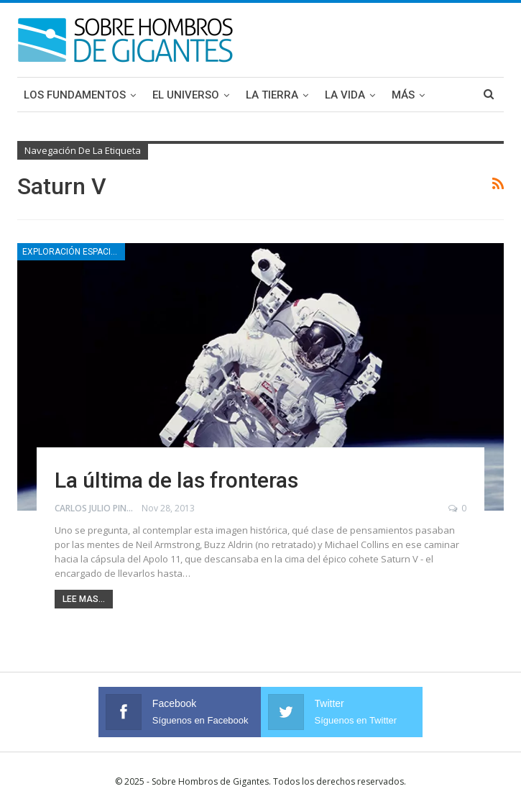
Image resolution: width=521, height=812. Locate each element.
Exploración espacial (72, 252)
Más (403, 95)
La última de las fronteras (176, 480)
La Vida (345, 95)
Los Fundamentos (75, 95)
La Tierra (272, 95)
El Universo (186, 95)
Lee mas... (84, 599)
